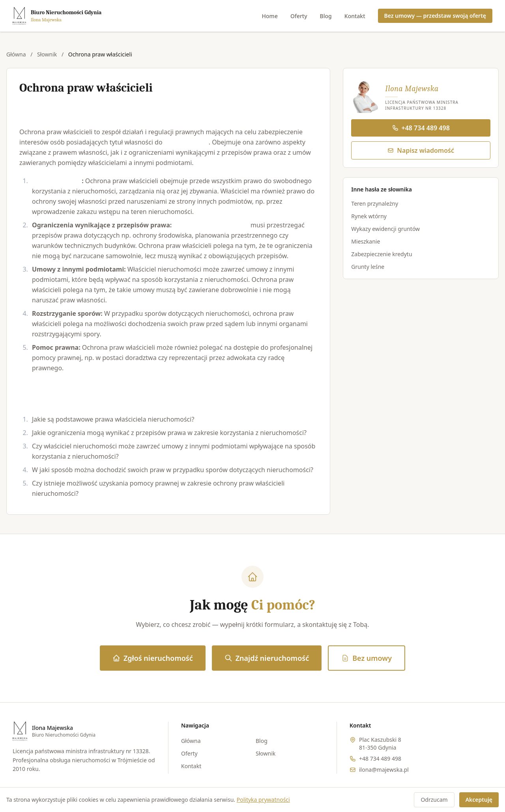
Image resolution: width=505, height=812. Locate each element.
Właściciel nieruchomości (211, 225)
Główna (16, 54)
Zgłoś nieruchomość (153, 658)
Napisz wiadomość (421, 150)
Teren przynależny (375, 203)
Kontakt (355, 16)
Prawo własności (57, 181)
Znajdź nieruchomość (267, 658)
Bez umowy (367, 658)
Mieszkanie (366, 241)
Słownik (47, 54)
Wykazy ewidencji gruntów (385, 229)
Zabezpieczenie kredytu (382, 254)
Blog (326, 16)
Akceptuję (479, 800)
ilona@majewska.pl (384, 770)
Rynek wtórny (369, 216)
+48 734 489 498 (421, 128)
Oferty (299, 16)
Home (270, 16)
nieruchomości (186, 142)
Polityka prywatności (263, 800)
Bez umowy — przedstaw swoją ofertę (435, 16)
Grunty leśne (368, 267)
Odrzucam (434, 800)
